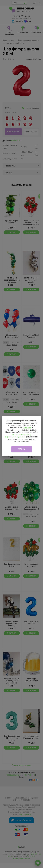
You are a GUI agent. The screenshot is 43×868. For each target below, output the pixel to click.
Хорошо (22, 449)
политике (27, 428)
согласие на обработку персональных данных (18, 436)
